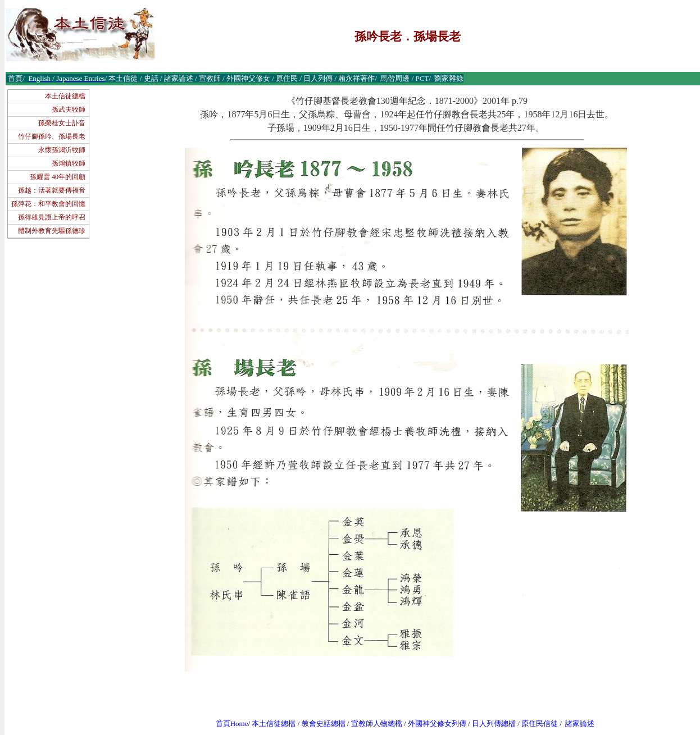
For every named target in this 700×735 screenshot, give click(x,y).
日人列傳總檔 (494, 723)
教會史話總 (320, 723)
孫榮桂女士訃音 (62, 123)
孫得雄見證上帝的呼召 (52, 217)
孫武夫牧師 (69, 109)
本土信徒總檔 (65, 96)
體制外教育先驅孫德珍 (52, 231)
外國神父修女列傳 (437, 723)
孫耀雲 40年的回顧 (58, 177)
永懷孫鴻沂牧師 (62, 150)
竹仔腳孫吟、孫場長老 (52, 136)
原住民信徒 (540, 723)
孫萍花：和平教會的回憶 (48, 204)
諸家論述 (580, 723)
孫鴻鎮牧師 (69, 163)
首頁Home (232, 723)
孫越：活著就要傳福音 (52, 190)
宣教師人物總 (373, 723)
